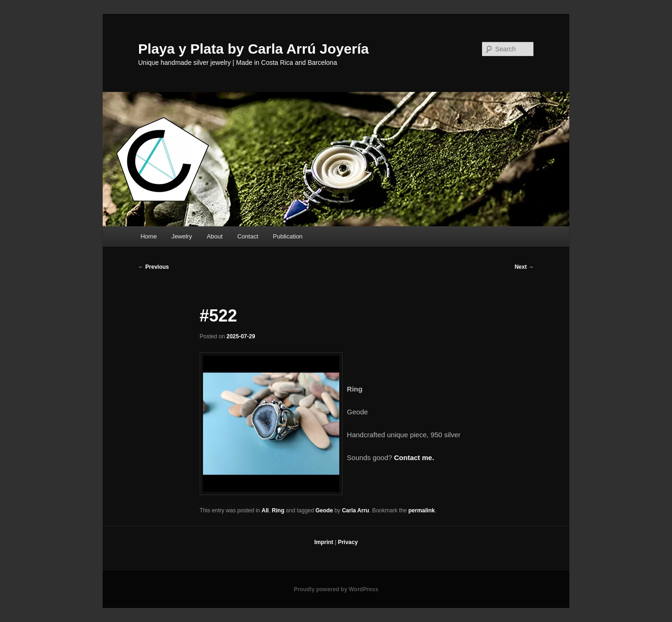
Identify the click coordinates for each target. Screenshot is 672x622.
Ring (278, 510)
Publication (288, 236)
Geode (324, 510)
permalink (422, 510)
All (265, 510)
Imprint (324, 542)
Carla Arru (356, 510)
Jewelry (182, 236)
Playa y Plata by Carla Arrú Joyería (253, 49)
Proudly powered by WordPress (336, 589)
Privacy (348, 542)
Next (524, 267)
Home (149, 236)
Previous (154, 267)
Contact (248, 236)
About (215, 236)
